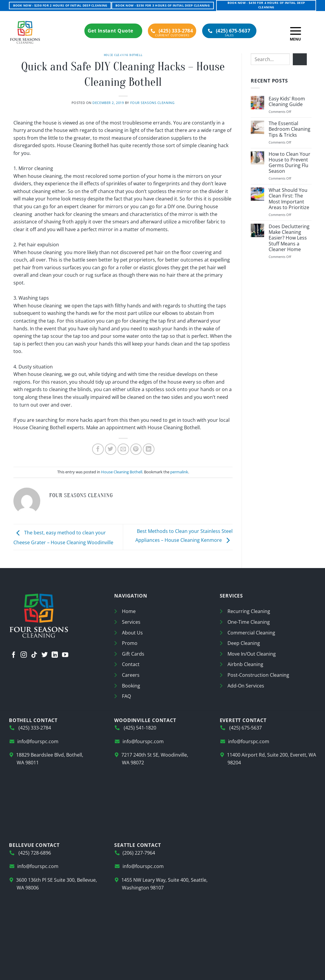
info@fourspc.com (38, 741)
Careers (131, 675)
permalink (179, 472)
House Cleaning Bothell (123, 55)
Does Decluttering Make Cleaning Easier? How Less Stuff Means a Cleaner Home (289, 238)
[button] (295, 32)
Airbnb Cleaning (245, 664)
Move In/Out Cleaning (252, 654)
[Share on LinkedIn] (149, 449)
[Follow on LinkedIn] (55, 655)
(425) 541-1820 (139, 728)
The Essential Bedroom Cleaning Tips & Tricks (290, 129)
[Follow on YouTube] (65, 655)
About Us (132, 633)
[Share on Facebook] (98, 449)
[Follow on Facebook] (14, 655)
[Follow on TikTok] (34, 655)
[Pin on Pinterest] (136, 449)
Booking (131, 686)
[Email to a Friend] (123, 449)
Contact (131, 664)
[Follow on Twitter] (45, 655)
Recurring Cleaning (249, 611)
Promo (130, 643)
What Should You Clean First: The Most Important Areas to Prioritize (289, 199)
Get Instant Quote (113, 31)
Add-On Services (246, 686)
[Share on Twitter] (111, 449)
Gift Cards (133, 654)
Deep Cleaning (244, 643)
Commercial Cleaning (251, 633)
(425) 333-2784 (172, 31)
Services (131, 622)
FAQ (126, 696)
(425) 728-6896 (34, 853)
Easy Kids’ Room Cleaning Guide (287, 102)
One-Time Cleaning (249, 622)
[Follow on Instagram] (24, 655)
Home (129, 611)
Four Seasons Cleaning (153, 103)
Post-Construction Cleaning (258, 675)
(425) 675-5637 (229, 31)
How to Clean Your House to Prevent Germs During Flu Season (290, 163)
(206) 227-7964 (139, 853)
